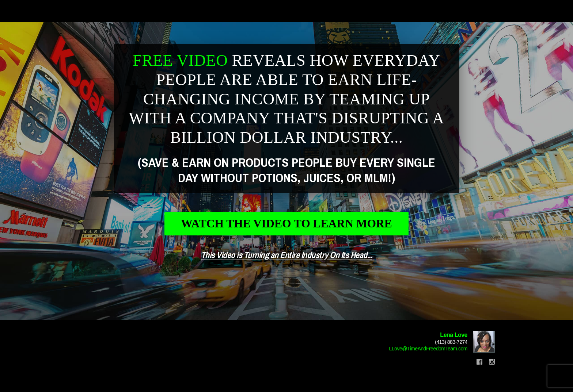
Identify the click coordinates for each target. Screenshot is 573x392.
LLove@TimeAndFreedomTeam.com (428, 355)
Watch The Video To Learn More (287, 227)
